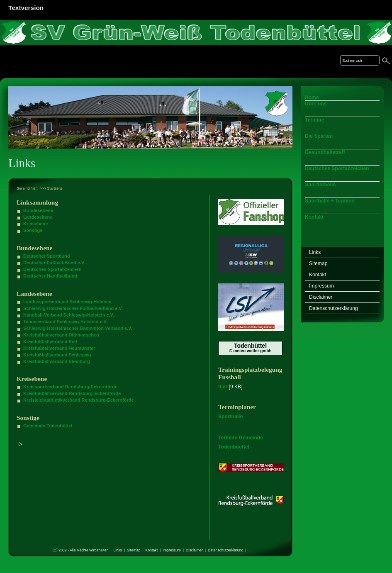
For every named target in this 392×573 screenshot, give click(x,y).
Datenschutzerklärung (226, 550)
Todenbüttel (250, 346)
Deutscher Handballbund (50, 276)
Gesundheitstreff (325, 152)
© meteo (237, 351)
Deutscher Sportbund (46, 256)
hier (223, 387)
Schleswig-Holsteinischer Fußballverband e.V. (73, 308)
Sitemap (134, 550)
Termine (314, 120)
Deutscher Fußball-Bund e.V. (54, 263)
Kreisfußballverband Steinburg (57, 361)
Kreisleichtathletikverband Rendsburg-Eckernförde (79, 400)
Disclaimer (194, 550)
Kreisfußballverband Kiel (50, 341)
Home (312, 98)
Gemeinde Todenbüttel (48, 426)
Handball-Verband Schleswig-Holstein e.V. (69, 315)
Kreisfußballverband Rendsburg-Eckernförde (72, 393)
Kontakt (151, 550)
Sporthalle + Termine (330, 201)
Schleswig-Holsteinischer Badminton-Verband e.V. (78, 328)
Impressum (172, 550)
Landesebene (38, 217)
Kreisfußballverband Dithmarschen (61, 335)
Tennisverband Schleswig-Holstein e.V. (65, 322)
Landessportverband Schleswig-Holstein (67, 302)
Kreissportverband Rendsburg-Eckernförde (70, 387)
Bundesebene (38, 210)
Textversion (26, 8)
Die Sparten (319, 136)
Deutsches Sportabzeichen (52, 269)
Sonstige (33, 230)
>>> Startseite (51, 188)
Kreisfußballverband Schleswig (57, 355)
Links (118, 550)
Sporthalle (230, 417)
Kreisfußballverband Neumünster (59, 348)
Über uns (316, 104)
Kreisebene (35, 224)
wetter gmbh (259, 351)
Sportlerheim (320, 185)
